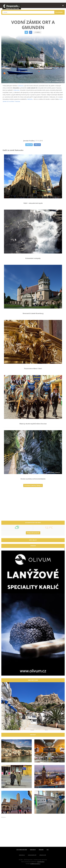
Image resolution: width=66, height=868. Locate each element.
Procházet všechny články (33, 485)
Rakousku (17, 90)
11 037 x (37, 32)
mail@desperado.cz (35, 864)
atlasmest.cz (22, 855)
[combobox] (28, 12)
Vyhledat (59, 12)
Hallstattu (30, 99)
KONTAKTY (33, 850)
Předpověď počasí (33, 533)
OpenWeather (41, 862)
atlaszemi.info (43, 855)
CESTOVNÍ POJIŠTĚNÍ (22, 850)
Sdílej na (29, 145)
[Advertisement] (33, 505)
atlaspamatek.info (32, 855)
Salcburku (21, 86)
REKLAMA (41, 850)
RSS (48, 850)
